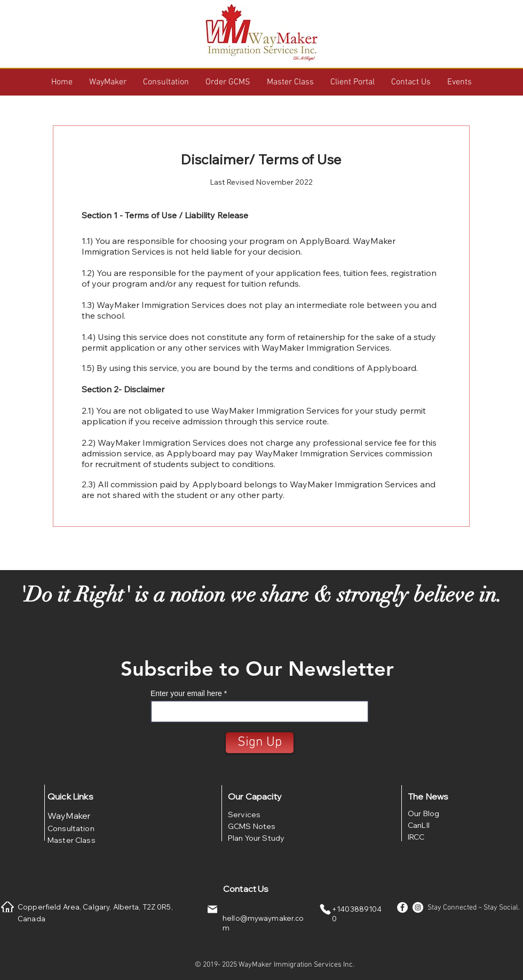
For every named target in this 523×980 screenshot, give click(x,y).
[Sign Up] (260, 743)
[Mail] (212, 909)
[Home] (7, 907)
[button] (108, 82)
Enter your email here (186, 693)
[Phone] (325, 909)
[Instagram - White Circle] (418, 907)
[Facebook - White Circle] (402, 907)
